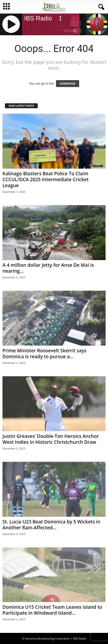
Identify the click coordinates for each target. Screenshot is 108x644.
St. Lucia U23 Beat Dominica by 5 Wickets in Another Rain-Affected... (51, 525)
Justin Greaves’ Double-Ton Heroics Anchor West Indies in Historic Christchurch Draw (51, 439)
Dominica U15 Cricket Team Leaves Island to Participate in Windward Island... (52, 610)
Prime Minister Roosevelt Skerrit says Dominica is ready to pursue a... (45, 354)
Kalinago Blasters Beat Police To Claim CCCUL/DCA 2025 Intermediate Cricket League (45, 179)
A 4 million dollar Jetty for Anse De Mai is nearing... (48, 268)
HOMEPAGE (67, 84)
